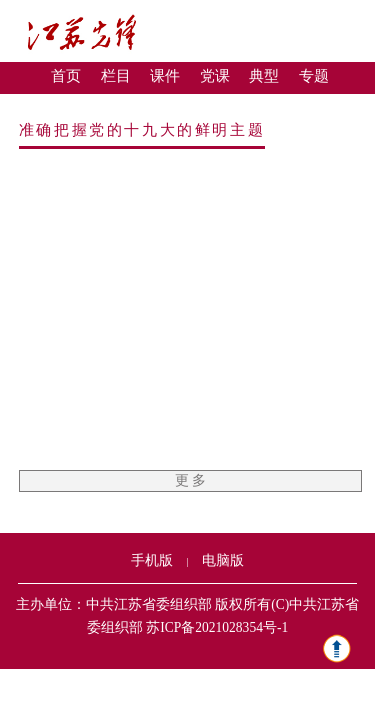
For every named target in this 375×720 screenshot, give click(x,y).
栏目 (116, 76)
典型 (264, 76)
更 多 (190, 480)
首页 (66, 76)
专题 (314, 76)
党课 (215, 76)
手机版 (152, 560)
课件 (165, 76)
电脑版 (223, 560)
